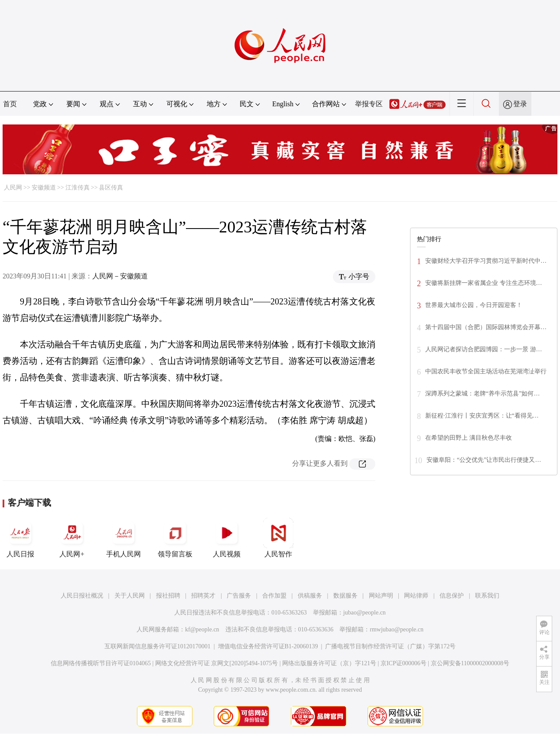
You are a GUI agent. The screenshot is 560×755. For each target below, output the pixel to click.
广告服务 (239, 596)
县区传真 (111, 188)
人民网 (13, 188)
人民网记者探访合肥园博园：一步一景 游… (484, 349)
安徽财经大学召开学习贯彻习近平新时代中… (486, 261)
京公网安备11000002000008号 (470, 663)
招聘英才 (203, 596)
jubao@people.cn (365, 613)
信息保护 (452, 596)
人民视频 (227, 538)
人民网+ (72, 538)
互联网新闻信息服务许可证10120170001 (158, 646)
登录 (520, 104)
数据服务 (345, 596)
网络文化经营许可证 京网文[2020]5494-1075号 (217, 663)
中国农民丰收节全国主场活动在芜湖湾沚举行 (486, 371)
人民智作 (278, 538)
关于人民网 (130, 596)
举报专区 (369, 104)
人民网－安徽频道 (120, 276)
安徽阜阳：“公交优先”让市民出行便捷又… (484, 460)
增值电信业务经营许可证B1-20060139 (268, 646)
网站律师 (416, 596)
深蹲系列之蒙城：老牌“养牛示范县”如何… (482, 394)
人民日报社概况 (82, 596)
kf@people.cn (202, 629)
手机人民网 (124, 538)
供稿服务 (310, 596)
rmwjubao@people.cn (397, 629)
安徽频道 (44, 188)
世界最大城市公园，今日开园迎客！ (474, 305)
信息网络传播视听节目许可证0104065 (101, 663)
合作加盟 (274, 596)
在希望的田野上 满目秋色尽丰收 (469, 438)
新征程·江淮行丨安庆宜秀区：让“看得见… (482, 416)
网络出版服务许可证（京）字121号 (329, 663)
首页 (10, 104)
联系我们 (487, 596)
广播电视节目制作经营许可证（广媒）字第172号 (390, 646)
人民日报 (20, 538)
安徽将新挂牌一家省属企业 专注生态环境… (484, 283)
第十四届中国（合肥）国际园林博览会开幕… (486, 327)
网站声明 (381, 596)
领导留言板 (175, 538)
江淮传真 (78, 188)
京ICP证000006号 (404, 663)
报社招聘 (168, 596)
